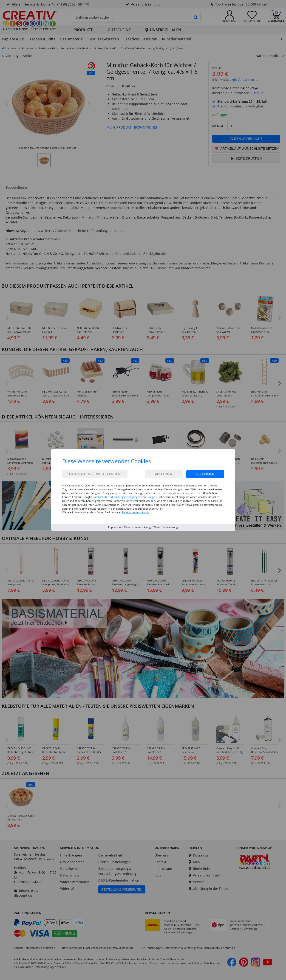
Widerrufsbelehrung (166, 527)
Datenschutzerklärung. (136, 512)
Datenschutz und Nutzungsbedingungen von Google (124, 497)
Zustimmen (205, 474)
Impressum (115, 527)
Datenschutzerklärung (137, 527)
